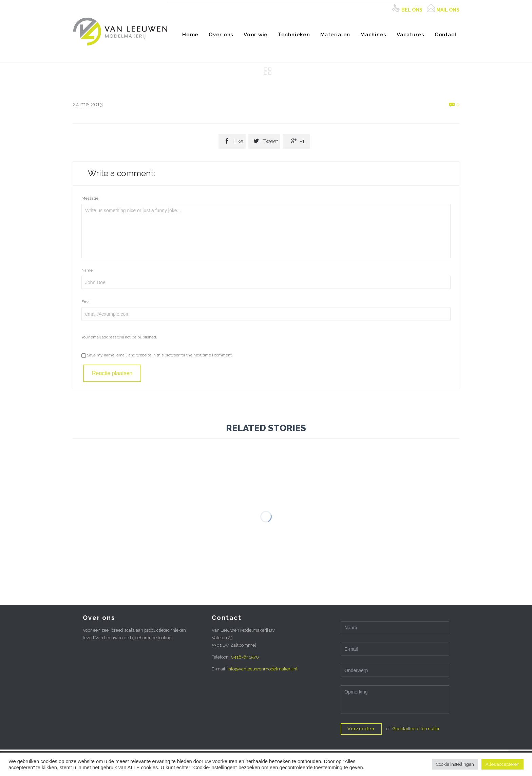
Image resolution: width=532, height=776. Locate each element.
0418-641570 (245, 657)
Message (90, 198)
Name (87, 270)
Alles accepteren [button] (502, 764)
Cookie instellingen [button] (455, 764)
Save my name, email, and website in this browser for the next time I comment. (157, 355)
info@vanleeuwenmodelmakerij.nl (262, 669)
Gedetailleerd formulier (416, 729)
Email (87, 302)
